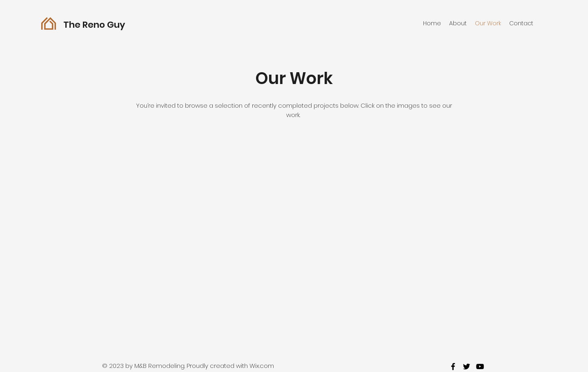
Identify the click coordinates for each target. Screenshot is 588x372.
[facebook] (453, 366)
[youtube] (480, 366)
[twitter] (467, 366)
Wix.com (262, 366)
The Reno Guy (95, 25)
